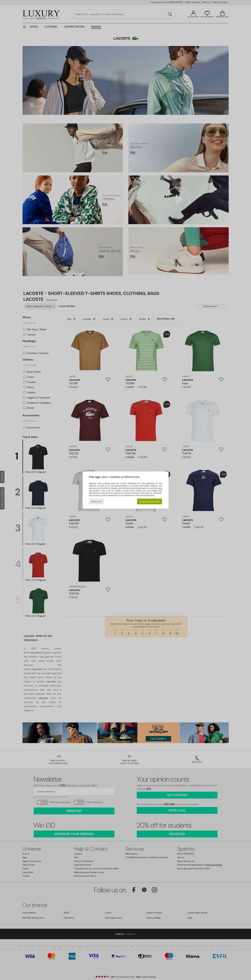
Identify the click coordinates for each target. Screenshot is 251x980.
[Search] (170, 14)
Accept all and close (150, 501)
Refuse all (96, 501)
